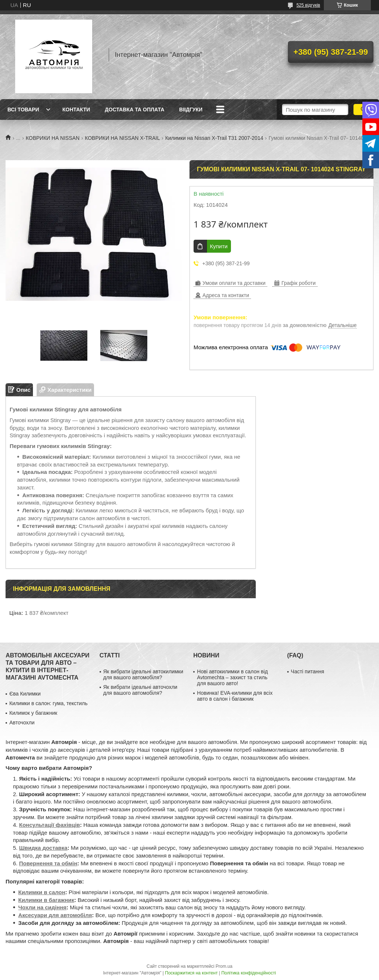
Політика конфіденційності (249, 973)
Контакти (76, 110)
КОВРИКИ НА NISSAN (53, 138)
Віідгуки (191, 110)
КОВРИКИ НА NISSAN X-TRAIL (122, 138)
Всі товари (23, 110)
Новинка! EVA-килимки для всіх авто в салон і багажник (235, 696)
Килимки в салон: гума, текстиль (48, 703)
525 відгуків (308, 5)
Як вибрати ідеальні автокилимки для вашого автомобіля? (143, 674)
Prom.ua (224, 966)
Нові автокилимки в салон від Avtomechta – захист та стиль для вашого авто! (232, 677)
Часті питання (308, 671)
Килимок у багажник (33, 713)
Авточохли (22, 723)
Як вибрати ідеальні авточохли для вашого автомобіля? (140, 690)
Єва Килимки (25, 694)
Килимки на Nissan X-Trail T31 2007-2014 (214, 138)
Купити (219, 246)
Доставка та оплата (135, 110)
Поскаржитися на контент (191, 973)
